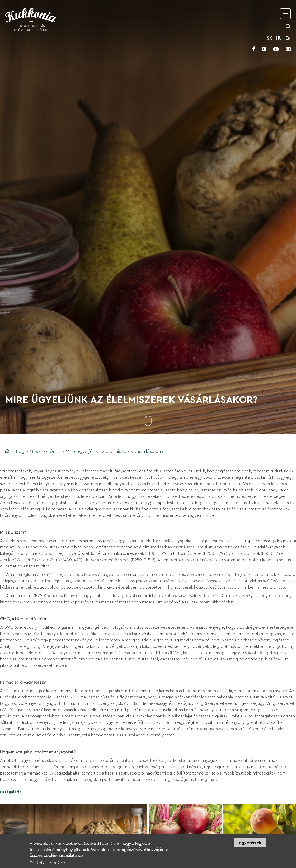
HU (279, 38)
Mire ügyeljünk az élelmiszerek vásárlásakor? (115, 451)
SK (270, 38)
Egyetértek (250, 845)
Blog (19, 451)
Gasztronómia (45, 451)
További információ (47, 865)
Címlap (7, 451)
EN (288, 38)
